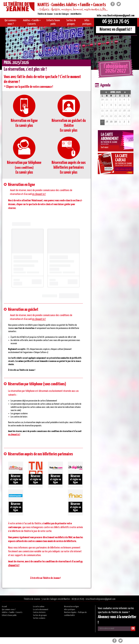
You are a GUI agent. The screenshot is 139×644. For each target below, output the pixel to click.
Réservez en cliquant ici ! (116, 29)
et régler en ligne (16, 479)
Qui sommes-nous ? (9, 610)
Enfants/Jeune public (9, 615)
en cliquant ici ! (39, 194)
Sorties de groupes (40, 615)
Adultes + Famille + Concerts (12, 612)
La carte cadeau (39, 607)
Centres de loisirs (39, 612)
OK (133, 629)
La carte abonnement (41, 610)
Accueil (4, 607)
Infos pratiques (70, 610)
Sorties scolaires (39, 618)
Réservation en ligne (71, 607)
